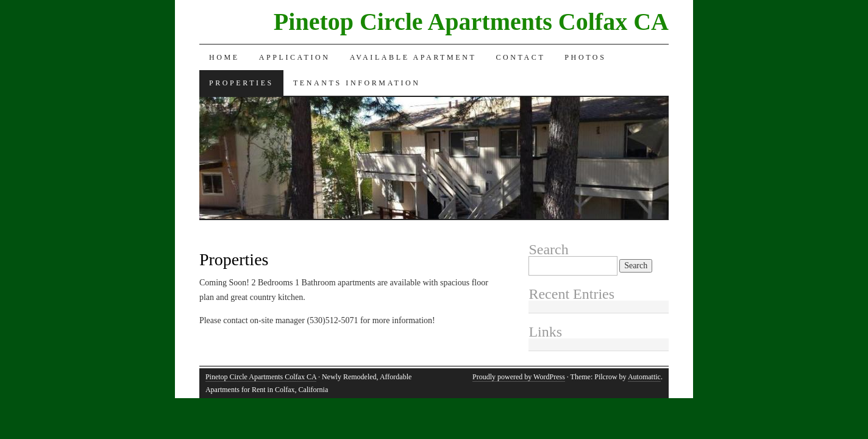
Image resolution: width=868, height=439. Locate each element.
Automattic (644, 377)
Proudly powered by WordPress (519, 377)
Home (224, 57)
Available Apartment (413, 57)
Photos (585, 57)
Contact (520, 57)
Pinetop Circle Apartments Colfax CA (471, 22)
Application (295, 57)
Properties (241, 83)
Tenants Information (357, 83)
